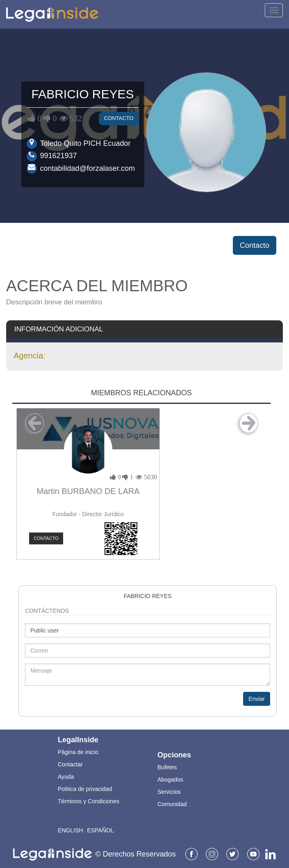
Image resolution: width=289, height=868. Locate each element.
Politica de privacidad (85, 789)
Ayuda (66, 777)
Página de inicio (78, 752)
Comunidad (172, 804)
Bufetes (167, 767)
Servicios (169, 792)
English (70, 830)
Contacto (119, 118)
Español (100, 830)
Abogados (170, 780)
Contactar (70, 764)
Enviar (257, 699)
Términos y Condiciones (89, 801)
